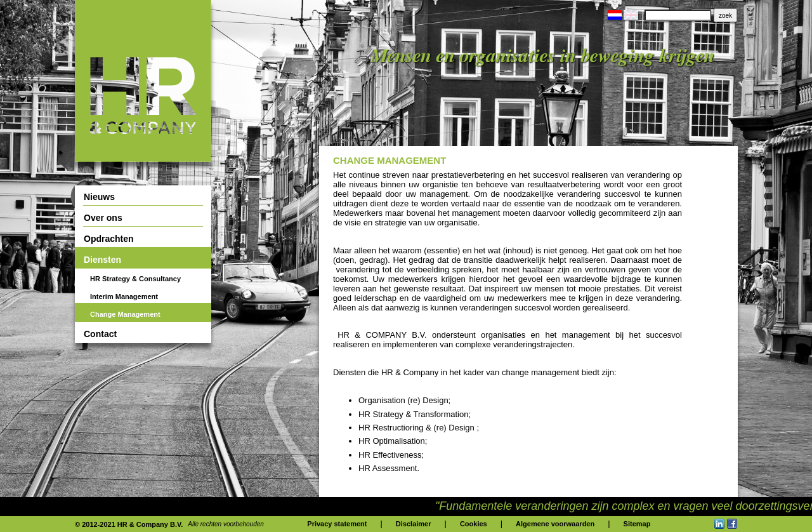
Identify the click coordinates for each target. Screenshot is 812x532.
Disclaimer (414, 524)
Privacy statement (337, 524)
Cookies (474, 524)
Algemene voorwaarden (555, 524)
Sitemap (637, 524)
